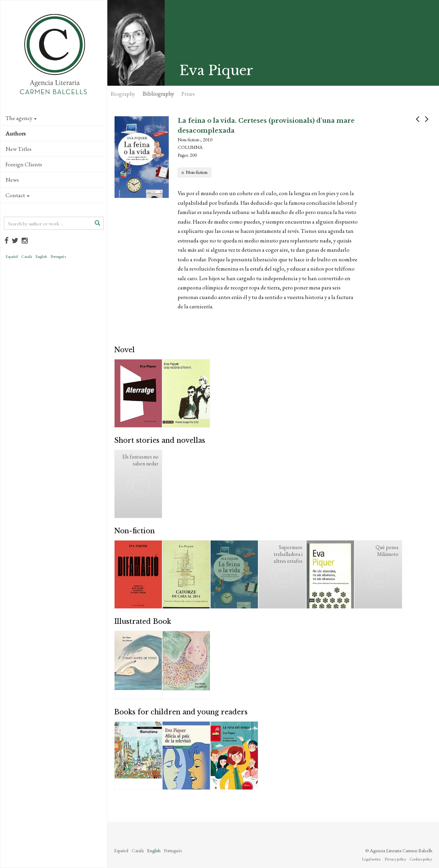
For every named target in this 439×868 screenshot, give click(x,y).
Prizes (188, 94)
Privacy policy (395, 859)
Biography (123, 94)
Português (58, 257)
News (12, 180)
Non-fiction (197, 172)
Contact (17, 195)
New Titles (19, 149)
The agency (21, 118)
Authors (16, 133)
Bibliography (158, 94)
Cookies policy (421, 859)
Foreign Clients (24, 164)
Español (12, 257)
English (41, 257)
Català (27, 257)
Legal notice (371, 859)
